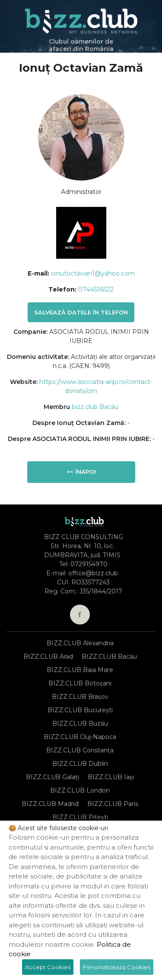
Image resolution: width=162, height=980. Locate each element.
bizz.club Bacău (95, 407)
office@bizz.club (93, 573)
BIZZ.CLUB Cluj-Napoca (80, 737)
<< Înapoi (81, 472)
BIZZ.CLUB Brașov (80, 697)
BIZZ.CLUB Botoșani (80, 683)
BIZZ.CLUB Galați (52, 777)
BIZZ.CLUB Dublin (80, 764)
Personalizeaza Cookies (117, 967)
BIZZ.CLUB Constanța (80, 750)
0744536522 (96, 289)
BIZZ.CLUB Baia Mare (80, 670)
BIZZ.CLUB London (80, 790)
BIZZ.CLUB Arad (48, 657)
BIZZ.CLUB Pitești (80, 817)
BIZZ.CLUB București (80, 710)
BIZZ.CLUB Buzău (80, 723)
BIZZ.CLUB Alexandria (80, 643)
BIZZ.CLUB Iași (111, 777)
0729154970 (89, 564)
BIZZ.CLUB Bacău (109, 657)
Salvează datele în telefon (81, 312)
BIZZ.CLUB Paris (113, 804)
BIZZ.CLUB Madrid (50, 804)
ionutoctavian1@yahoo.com (93, 273)
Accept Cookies (48, 967)
